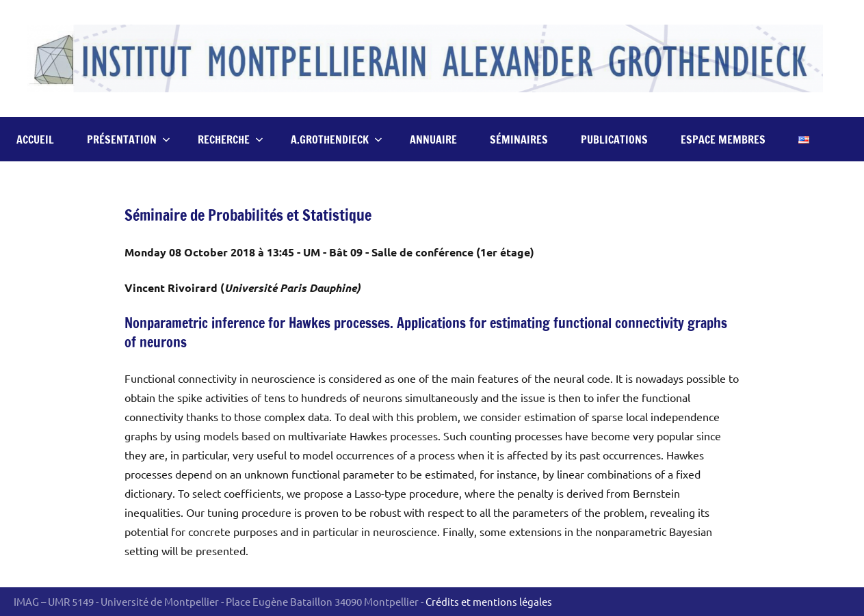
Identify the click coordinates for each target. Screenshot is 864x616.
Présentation (129, 139)
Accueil (35, 139)
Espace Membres (723, 139)
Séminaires (519, 139)
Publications (614, 139)
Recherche (231, 139)
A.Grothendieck (337, 139)
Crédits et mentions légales (489, 601)
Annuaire (433, 139)
